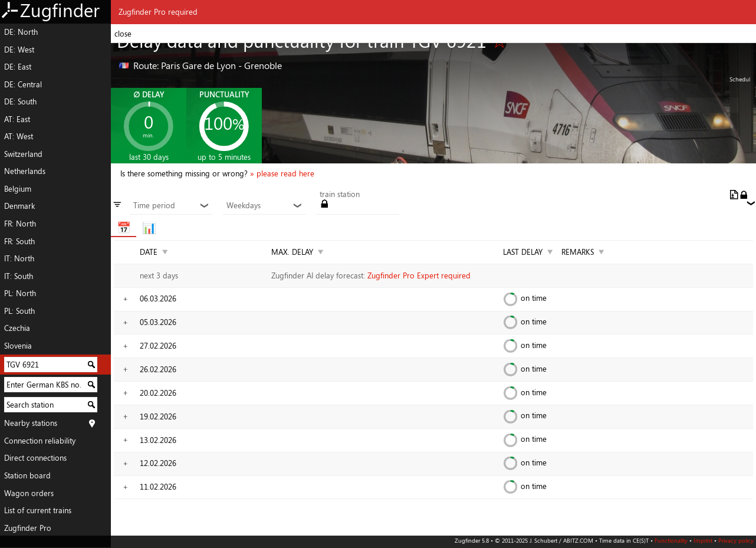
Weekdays (264, 206)
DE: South (20, 101)
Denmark (19, 206)
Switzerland (23, 154)
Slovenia (18, 346)
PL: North (20, 293)
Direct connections (35, 458)
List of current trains (38, 510)
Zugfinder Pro (28, 528)
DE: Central (23, 84)
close (123, 34)
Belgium (18, 189)
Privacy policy (736, 540)
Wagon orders (29, 493)
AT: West (19, 136)
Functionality (671, 540)
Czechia (17, 328)
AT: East (17, 119)
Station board (27, 475)
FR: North (20, 224)
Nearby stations (31, 423)
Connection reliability (40, 441)
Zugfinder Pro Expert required (419, 275)
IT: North (19, 258)
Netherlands (25, 171)
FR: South (19, 241)
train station (340, 195)
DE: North (21, 32)
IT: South (19, 276)
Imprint (703, 540)
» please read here (282, 173)
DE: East (18, 67)
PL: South (19, 311)
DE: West (19, 50)
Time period (171, 206)
